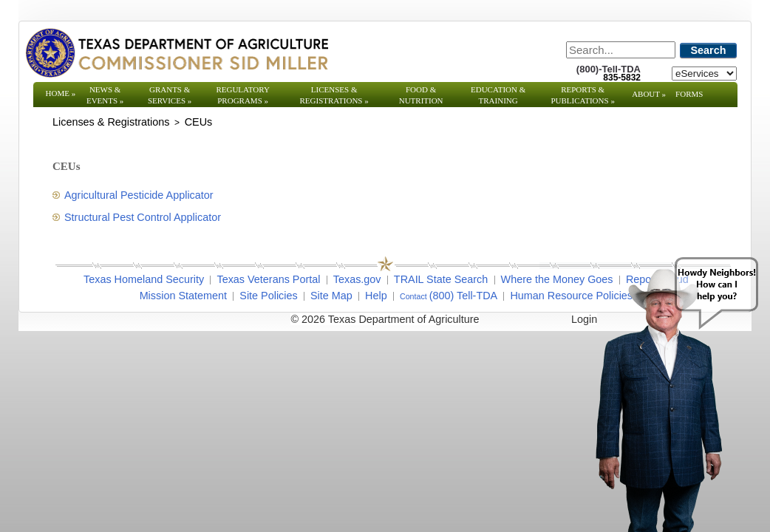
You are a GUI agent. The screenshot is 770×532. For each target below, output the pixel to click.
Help (376, 296)
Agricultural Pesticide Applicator (139, 195)
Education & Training (498, 95)
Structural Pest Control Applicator (143, 217)
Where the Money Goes (557, 279)
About (649, 94)
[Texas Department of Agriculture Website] (176, 52)
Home (61, 93)
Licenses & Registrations (334, 95)
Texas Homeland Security (144, 279)
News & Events (105, 95)
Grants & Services (170, 95)
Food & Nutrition (421, 95)
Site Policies (268, 296)
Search (709, 50)
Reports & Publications (582, 95)
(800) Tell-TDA (464, 296)
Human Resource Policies (571, 296)
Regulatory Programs (243, 95)
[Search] (621, 50)
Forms (689, 94)
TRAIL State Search (441, 279)
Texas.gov (357, 279)
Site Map (331, 296)
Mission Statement (183, 296)
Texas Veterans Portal (268, 279)
